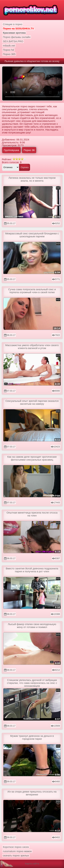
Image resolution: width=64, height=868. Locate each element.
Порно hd (8, 50)
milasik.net (9, 46)
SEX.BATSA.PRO (13, 41)
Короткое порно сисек (16, 847)
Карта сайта (32, 863)
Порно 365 (9, 54)
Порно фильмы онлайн (17, 37)
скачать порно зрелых (16, 855)
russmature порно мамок (17, 851)
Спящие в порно (13, 24)
